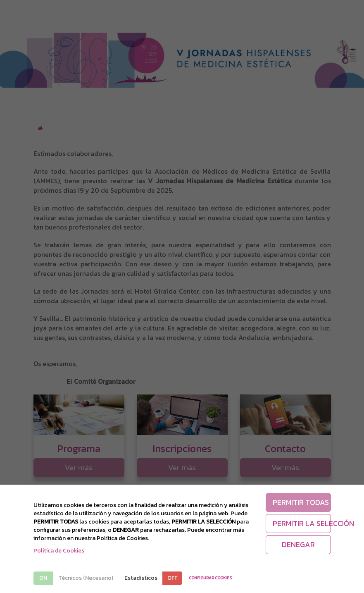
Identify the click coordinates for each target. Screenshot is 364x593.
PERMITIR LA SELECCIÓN (302, 523)
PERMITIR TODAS (301, 502)
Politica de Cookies (59, 551)
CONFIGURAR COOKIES (210, 578)
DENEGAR (298, 544)
